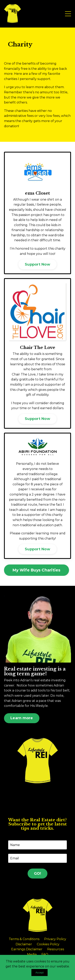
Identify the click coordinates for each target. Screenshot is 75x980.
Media (32, 954)
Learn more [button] (22, 718)
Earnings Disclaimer (27, 949)
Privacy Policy (55, 939)
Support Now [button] (37, 264)
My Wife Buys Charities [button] (36, 570)
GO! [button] (38, 874)
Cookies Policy (48, 944)
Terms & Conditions (24, 939)
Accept (39, 973)
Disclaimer (24, 944)
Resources (56, 949)
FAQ (45, 954)
